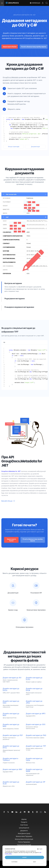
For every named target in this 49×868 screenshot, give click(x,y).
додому (24, 819)
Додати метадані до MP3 (36, 714)
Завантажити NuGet (10, 47)
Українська (35, 3)
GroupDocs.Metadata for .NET (11, 471)
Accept (24, 857)
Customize (14, 862)
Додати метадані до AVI (12, 678)
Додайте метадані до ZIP (36, 782)
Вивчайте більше (7, 501)
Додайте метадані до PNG (36, 735)
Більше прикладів (14, 147)
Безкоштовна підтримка (24, 836)
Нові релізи (24, 825)
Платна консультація (24, 845)
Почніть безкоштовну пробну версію (34, 47)
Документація (35, 147)
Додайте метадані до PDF (13, 735)
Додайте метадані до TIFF (36, 746)
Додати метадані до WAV (12, 769)
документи (24, 831)
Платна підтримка (24, 842)
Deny (35, 862)
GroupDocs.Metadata (11, 77)
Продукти (24, 822)
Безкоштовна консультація (24, 839)
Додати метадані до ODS (36, 724)
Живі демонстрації (24, 833)
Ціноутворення (24, 828)
